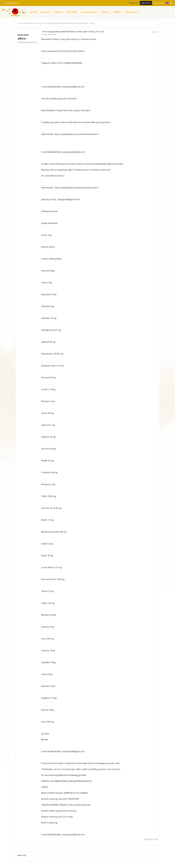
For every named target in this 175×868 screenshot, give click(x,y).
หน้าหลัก (33, 12)
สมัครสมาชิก (146, 3)
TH (169, 3)
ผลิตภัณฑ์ (58, 12)
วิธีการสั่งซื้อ (72, 12)
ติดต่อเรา (105, 12)
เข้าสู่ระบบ (133, 3)
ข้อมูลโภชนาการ (131, 12)
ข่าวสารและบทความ (89, 12)
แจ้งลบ (155, 32)
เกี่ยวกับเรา (46, 12)
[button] (142, 12)
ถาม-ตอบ (37, 23)
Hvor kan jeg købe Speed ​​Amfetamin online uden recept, (69, 23)
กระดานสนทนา (24, 23)
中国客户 (117, 12)
